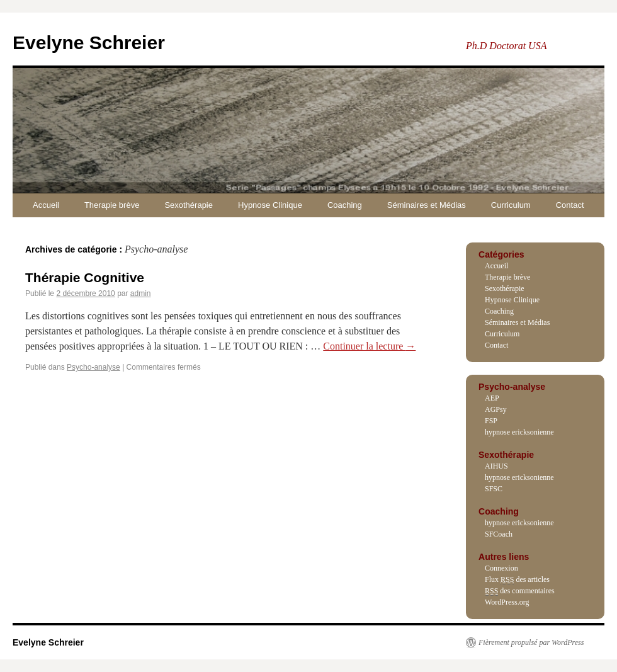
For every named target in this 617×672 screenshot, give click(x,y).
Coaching (345, 205)
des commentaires (520, 591)
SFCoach (499, 534)
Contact (570, 205)
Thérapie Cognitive (85, 277)
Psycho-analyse (93, 367)
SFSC (494, 489)
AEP (492, 398)
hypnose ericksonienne (519, 432)
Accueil (46, 205)
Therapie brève (112, 205)
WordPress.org (507, 602)
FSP (491, 421)
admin (141, 293)
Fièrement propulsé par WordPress (531, 642)
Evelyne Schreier (89, 43)
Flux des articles (517, 580)
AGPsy (496, 409)
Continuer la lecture (369, 346)
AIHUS (496, 466)
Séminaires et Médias (427, 205)
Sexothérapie (189, 205)
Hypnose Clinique (270, 205)
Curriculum (511, 205)
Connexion (501, 568)
